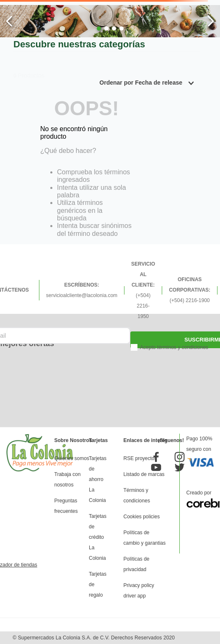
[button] (99, 28)
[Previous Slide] (9, 21)
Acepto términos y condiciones (174, 347)
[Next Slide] (211, 21)
